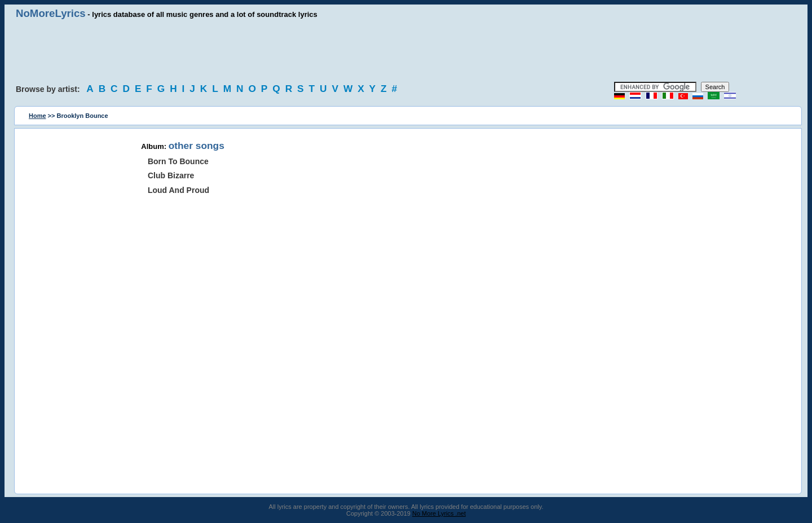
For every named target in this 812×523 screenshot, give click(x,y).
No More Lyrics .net (439, 513)
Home (37, 116)
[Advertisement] (406, 51)
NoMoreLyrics (51, 13)
